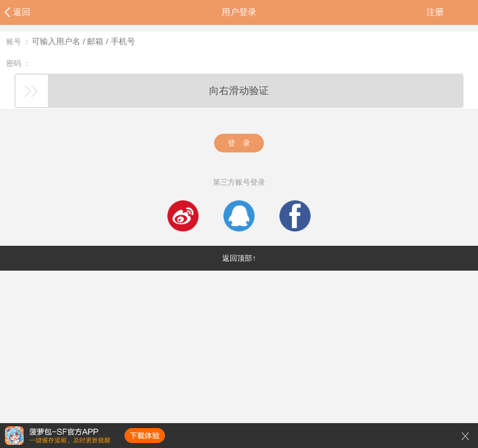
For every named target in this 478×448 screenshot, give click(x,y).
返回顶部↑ (239, 258)
